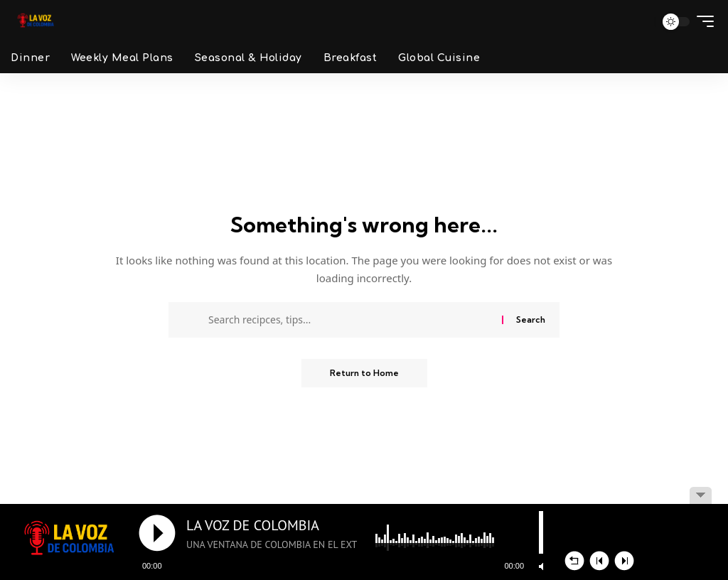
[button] (638, 21)
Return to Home (364, 373)
